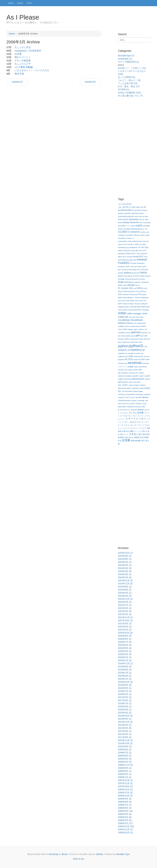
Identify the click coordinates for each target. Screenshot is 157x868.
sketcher (121, 376)
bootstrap (147, 223)
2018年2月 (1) (125, 694)
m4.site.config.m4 (141, 304)
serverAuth (143, 367)
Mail (135, 307)
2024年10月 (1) (125, 553)
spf (119, 382)
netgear (130, 329)
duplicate (121, 254)
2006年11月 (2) (125, 793)
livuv (137, 301)
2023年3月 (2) (125, 596)
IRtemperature (129, 291)
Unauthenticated (124, 400)
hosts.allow (128, 276)
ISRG (120, 294)
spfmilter (125, 382)
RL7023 (129, 359)
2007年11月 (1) (125, 783)
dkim (137, 251)
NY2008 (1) (123, 89)
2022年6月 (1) (125, 608)
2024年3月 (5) (125, 571)
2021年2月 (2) (125, 630)
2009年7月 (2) (125, 753)
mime (145, 314)
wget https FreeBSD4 (126, 407)
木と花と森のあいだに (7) (130, 96)
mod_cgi (132, 317)
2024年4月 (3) (125, 568)
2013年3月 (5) (125, 728)
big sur (142, 219)
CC (146, 229)
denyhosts (127, 251)
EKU (125, 257)
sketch (141, 373)
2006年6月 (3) (125, 808)
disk (133, 251)
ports (140, 342)
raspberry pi (137, 350)
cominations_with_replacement (130, 241)
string (131, 385)
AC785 (143, 207)
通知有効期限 (136, 441)
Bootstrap (53, 854)
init (136, 285)
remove (146, 356)
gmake (121, 273)
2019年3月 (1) (125, 676)
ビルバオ (133, 425)
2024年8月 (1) (125, 559)
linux (120, 301)
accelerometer (125, 210)
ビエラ (127, 425)
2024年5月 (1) (125, 565)
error (146, 257)
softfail (120, 379)
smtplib (128, 376)
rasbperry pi (124, 350)
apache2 (127, 213)
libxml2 (138, 298)
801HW (129, 204)
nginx (136, 329)
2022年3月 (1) (125, 614)
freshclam (122, 266)
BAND (126, 219)
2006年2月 (17, 82)
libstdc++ (131, 298)
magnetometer (123, 307)
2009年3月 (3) (125, 762)
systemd (121, 397)
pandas (128, 336)
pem (133, 336)
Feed (29, 3)
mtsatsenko (141, 323)
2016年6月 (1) (125, 706)
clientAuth (122, 238)
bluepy (126, 222)
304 (124, 204)
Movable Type (123, 854)
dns (141, 251)
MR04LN (122, 323)
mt (135, 323)
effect (120, 257)
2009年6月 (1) (125, 756)
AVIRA (120, 219)
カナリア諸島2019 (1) (128, 62)
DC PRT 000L (143, 247)
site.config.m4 (123, 373)
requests (121, 359)
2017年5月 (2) (125, 697)
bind (147, 219)
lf (139, 294)
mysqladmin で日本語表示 (28, 51)
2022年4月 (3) (125, 611)
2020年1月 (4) (125, 660)
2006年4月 (90, 82)
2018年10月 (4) (125, 682)
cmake (129, 238)
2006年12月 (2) (125, 789)
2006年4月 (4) (125, 814)
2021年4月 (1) (125, 623)
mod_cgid (139, 317)
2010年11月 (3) (125, 740)
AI (133, 210)
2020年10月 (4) (125, 633)
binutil (120, 223)
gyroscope (136, 273)
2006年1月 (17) (125, 823)
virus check (131, 404)
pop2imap (134, 342)
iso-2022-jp (142, 291)
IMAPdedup (129, 282)
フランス (141, 425)
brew (120, 226)
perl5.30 (147, 339)
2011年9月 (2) (125, 737)
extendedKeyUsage (125, 260)
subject (136, 385)
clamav (137, 235)
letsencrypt (134, 294)
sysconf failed (127, 391)
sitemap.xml (134, 373)
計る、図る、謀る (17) (129, 86)
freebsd (142, 260)
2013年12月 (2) (125, 722)
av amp (145, 216)
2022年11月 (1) (125, 599)
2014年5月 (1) (125, 719)
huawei (148, 276)
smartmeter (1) (125, 59)
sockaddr (135, 376)
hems (144, 272)
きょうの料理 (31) (127, 77)
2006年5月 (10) (125, 811)
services (121, 370)
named (138, 326)
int (139, 285)
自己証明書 (144, 437)
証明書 (126, 440)
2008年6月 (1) (125, 771)
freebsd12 (141, 263)
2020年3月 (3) (125, 654)
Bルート (126, 226)
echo (138, 254)
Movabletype (137, 320)
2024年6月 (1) (125, 562)
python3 (136, 346)
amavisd (138, 210)
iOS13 (140, 288)
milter (122, 313)
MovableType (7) (126, 56)
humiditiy (121, 279)
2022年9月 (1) (125, 602)
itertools (126, 294)
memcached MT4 (134, 310)
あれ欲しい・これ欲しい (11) (132, 68)
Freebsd (133, 263)
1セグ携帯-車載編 (24, 67)
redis (131, 356)
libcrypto (143, 294)
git (123, 270)
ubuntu (145, 397)
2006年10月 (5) (125, 796)
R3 (146, 347)
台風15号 (125, 431)
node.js (141, 329)
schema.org (122, 363)
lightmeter (145, 298)
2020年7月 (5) (125, 642)
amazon (144, 210)
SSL (139, 382)
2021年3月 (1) (125, 627)
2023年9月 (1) (125, 587)
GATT (128, 266)
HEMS (120, 276)
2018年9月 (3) (125, 685)
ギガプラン (128, 416)
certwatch (130, 235)
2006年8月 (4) (125, 802)
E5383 (128, 254)
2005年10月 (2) (125, 832)
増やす (145, 431)
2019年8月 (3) (125, 670)
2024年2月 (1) (125, 574)
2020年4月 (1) (125, 651)
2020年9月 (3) (125, 636)
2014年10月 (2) (125, 716)
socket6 (147, 376)
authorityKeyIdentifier (126, 216)
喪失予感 (19, 74)
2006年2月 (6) (125, 820)
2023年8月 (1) (125, 590)
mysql (133, 326)
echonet (144, 254)
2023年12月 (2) (125, 580)
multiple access (124, 326)
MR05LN (130, 323)
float (135, 260)
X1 (129, 410)
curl (140, 244)
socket (141, 376)
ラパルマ (143, 428)
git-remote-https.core (133, 270)
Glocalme (145, 270)
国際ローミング (135, 431)
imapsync (137, 282)
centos (143, 232)
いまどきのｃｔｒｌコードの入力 (32, 70)
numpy (128, 333)
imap (121, 282)
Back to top (78, 859)
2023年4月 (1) (125, 593)
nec (125, 329)
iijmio (143, 279)
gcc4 (136, 266)
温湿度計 (121, 437)
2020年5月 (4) (125, 648)
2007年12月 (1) (125, 780)
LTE (145, 301)
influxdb (131, 285)
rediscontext (138, 356)
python (123, 346)
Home (11, 3)
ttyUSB (139, 397)
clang (147, 235)
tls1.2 (133, 397)
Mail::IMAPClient (143, 307)
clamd (142, 235)
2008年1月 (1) (125, 777)
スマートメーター (136, 419)
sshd (135, 382)
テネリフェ (141, 422)
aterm (142, 213)
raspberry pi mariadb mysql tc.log (131, 353)
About (20, 3)
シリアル (147, 416)
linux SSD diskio (128, 301)
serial (136, 367)
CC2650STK (134, 232)
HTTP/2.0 (136, 276)
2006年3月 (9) (125, 817)
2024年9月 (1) (125, 556)
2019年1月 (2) (125, 679)
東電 (144, 434)
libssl (125, 298)
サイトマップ (138, 416)
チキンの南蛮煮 (23, 60)
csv (137, 244)
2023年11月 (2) (125, 584)
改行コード (124, 434)
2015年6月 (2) (125, 713)
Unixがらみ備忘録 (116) (129, 93)
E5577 (133, 254)
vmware (139, 404)
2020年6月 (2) (125, 645)
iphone (121, 291)
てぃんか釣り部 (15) (128, 83)
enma (136, 256)
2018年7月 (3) (125, 691)
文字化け (134, 434)
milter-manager (134, 314)
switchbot (135, 388)
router (135, 359)
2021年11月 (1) (125, 617)
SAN (148, 359)
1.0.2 (120, 204)
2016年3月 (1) (125, 710)
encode (130, 257)
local (141, 301)
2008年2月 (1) (125, 774)
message (145, 310)
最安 (140, 434)
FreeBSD (124, 263)
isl (136, 291)
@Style (100, 854)
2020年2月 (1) (125, 657)
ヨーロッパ (135, 428)
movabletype (124, 320)
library (120, 298)
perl (138, 335)
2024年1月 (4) (125, 577)
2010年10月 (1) (125, 743)
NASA (144, 326)
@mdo (65, 854)
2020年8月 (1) (125, 639)
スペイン (121, 419)
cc (143, 229)
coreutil (130, 244)
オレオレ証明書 (136, 413)
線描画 (137, 437)
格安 (148, 434)
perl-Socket (139, 339)
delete (120, 251)
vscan (144, 404)
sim (140, 370)
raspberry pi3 (123, 356)
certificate (122, 235)
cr (134, 244)
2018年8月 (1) (125, 688)
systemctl (147, 394)
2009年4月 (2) (125, 759)
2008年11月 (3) (125, 765)
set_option (129, 370)
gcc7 (120, 270)
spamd (147, 379)
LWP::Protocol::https (126, 304)
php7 (120, 342)
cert (148, 232)
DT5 (145, 251)
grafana (127, 273)
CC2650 (123, 232)
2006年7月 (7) (125, 805)
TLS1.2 (128, 397)
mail (131, 307)
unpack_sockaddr (138, 400)
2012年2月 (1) (125, 734)
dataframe (134, 247)
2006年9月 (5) (125, 799)
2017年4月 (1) (125, 700)
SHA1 (136, 370)
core (124, 244)
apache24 (135, 213)
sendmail (134, 363)
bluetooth (134, 222)
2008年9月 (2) (125, 768)
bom (141, 223)
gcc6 (145, 266)
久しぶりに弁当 (23, 47)
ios (135, 288)
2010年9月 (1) (125, 746)
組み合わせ (129, 437)
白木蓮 (18, 54)
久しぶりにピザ (23, 64)
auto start (138, 216)
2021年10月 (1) (125, 620)
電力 (143, 441)
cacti (139, 225)
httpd (143, 276)
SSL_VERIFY (123, 385)
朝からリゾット (23, 57)
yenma (141, 410)
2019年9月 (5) (125, 667)
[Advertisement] (134, 149)
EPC (141, 256)
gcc (132, 266)
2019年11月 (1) (125, 663)
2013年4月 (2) (125, 725)
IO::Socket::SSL (126, 288)
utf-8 (120, 404)
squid (131, 382)
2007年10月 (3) (125, 786)
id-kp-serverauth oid (133, 279)
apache (121, 213)
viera (124, 404)
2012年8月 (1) (125, 731)
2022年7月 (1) (125, 605)
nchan (120, 329)
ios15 (145, 288)
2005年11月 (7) (125, 829)
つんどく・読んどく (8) (129, 80)
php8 (124, 342)
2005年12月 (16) (126, 826)
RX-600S (142, 359)
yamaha (134, 410)
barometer (134, 219)
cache (133, 226)
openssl (136, 332)
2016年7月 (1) (125, 703)
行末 (120, 441)
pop (128, 342)
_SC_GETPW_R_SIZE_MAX (129, 207)
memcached (123, 310)
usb (146, 400)
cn (133, 238)
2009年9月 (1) (125, 750)
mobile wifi (123, 317)
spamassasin (138, 379)
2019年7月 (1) (125, 673)
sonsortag (127, 379)
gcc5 (140, 266)
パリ (122, 425)
